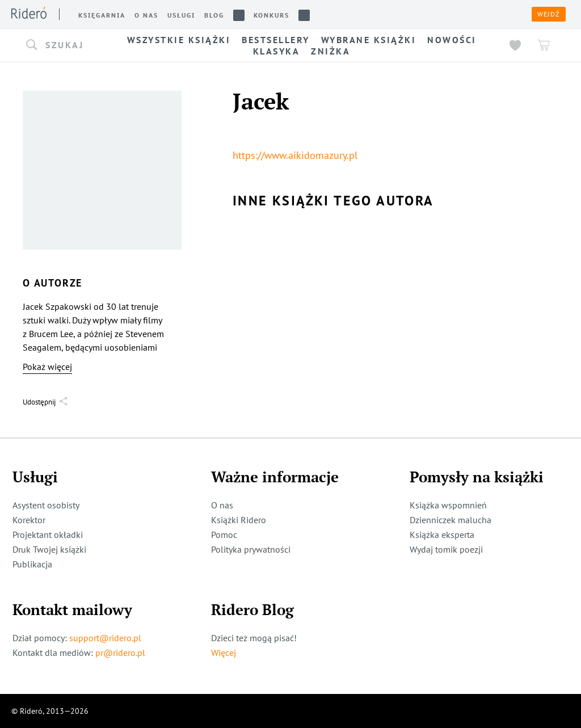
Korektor (29, 520)
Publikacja (32, 564)
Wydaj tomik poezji (446, 549)
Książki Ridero (239, 520)
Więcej (224, 653)
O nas (222, 505)
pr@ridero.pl (120, 653)
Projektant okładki (48, 535)
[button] (62, 45)
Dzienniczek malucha (451, 520)
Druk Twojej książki (49, 549)
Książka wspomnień (448, 505)
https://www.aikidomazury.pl (295, 155)
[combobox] (62, 45)
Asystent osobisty (46, 505)
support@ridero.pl (105, 638)
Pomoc (224, 535)
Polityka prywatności (251, 549)
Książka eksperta (442, 535)
